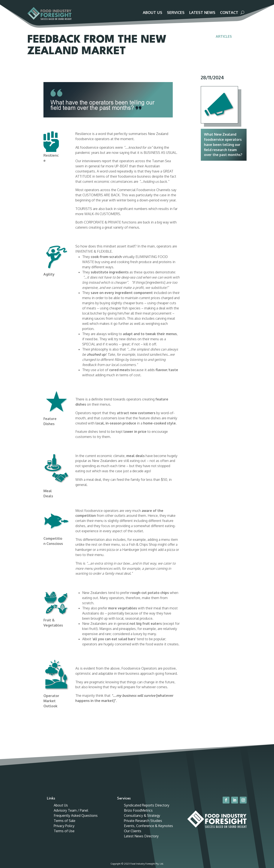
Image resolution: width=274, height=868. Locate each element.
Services (176, 13)
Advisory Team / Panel (71, 790)
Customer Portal (228, 5)
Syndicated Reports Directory (147, 784)
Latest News (202, 13)
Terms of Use (64, 810)
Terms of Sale (65, 800)
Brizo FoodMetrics (138, 790)
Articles (224, 41)
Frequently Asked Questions (76, 795)
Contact (229, 13)
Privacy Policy (64, 805)
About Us (153, 13)
